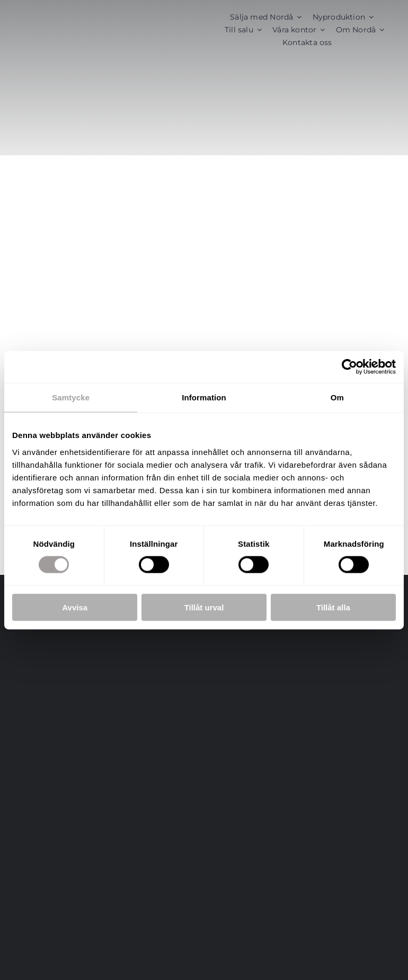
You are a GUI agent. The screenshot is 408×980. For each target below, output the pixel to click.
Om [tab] (337, 397)
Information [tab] (204, 397)
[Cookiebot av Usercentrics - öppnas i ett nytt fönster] (349, 367)
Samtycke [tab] (71, 397)
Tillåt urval (204, 607)
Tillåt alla (333, 607)
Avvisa (75, 607)
